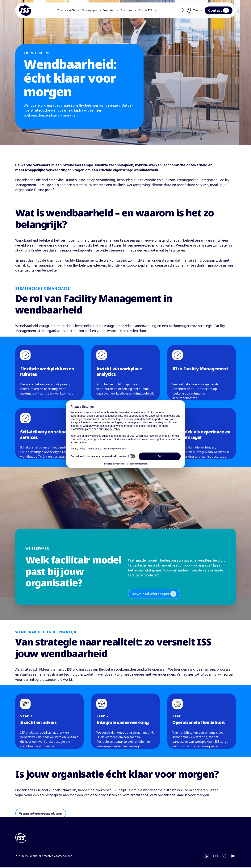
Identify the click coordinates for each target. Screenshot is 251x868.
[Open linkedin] (224, 857)
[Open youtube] (233, 857)
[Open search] (183, 10)
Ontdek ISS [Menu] (148, 10)
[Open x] (215, 857)
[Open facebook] (207, 857)
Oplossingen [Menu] (92, 10)
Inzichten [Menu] (111, 10)
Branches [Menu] (129, 10)
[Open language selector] (195, 10)
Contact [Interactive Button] (219, 10)
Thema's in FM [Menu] (69, 10)
